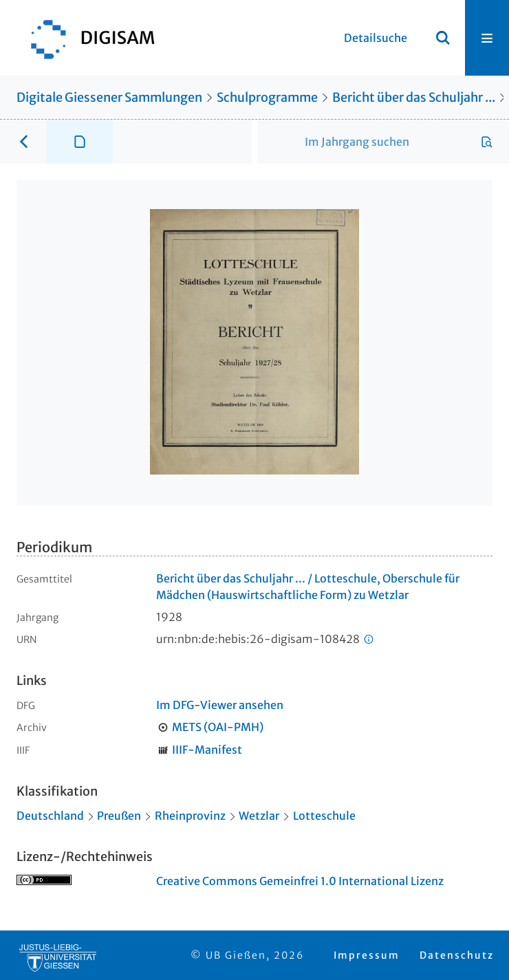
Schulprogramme (267, 97)
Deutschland (50, 816)
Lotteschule (324, 816)
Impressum (367, 955)
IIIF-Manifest (207, 750)
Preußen (119, 816)
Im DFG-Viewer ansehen (220, 705)
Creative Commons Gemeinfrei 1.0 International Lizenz (300, 881)
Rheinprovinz (190, 816)
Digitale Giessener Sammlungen (109, 97)
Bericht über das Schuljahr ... (414, 97)
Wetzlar (259, 816)
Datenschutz (457, 955)
